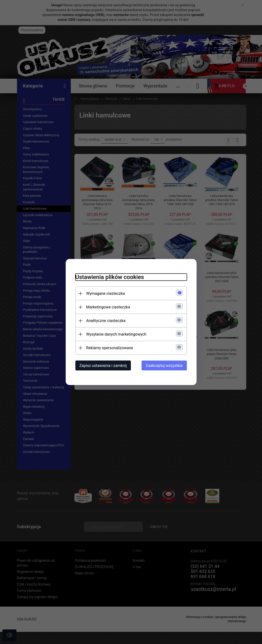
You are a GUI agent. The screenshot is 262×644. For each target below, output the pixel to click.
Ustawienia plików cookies (110, 277)
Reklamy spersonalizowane (110, 348)
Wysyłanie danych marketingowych (116, 334)
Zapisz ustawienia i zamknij (103, 366)
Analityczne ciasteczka (106, 321)
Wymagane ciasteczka (106, 293)
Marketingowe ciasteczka (108, 307)
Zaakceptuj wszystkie (164, 366)
